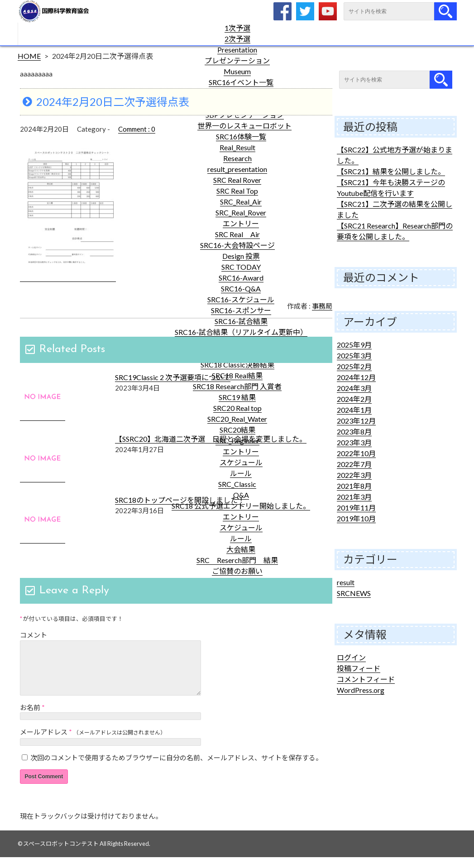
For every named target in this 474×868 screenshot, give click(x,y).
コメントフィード (366, 679)
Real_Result (237, 147)
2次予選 (237, 39)
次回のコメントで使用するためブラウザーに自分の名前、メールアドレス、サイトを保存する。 (176, 768)
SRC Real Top (237, 191)
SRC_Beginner (237, 441)
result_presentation (237, 169)
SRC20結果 (237, 430)
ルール (241, 473)
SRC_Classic (237, 484)
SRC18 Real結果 (237, 375)
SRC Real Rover (237, 180)
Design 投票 (241, 256)
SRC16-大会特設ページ (237, 245)
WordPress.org (361, 690)
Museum (237, 71)
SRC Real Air (237, 234)
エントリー (241, 223)
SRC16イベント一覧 (241, 82)
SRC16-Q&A (241, 289)
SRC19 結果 (237, 397)
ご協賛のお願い (237, 571)
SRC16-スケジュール (241, 299)
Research (237, 158)
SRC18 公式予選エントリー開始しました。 (241, 506)
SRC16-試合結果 (241, 321)
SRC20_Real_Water (237, 419)
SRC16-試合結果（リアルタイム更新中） (241, 332)
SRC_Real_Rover (241, 212)
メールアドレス (44, 743)
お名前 (30, 718)
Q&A (241, 495)
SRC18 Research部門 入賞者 (237, 386)
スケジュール (241, 462)
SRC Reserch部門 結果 (237, 560)
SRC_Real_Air (241, 202)
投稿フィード (359, 668)
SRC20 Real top (237, 408)
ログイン (351, 657)
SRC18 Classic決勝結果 (237, 365)
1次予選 (237, 28)
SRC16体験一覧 (241, 136)
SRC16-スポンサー (241, 310)
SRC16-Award (241, 278)
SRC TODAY (241, 267)
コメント (34, 635)
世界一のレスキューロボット (244, 126)
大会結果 (241, 549)
